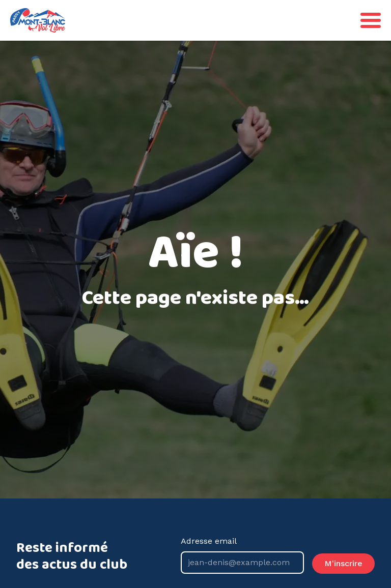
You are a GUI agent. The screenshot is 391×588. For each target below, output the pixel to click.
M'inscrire (343, 563)
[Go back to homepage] (38, 20)
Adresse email (242, 555)
